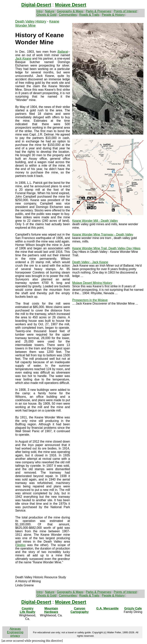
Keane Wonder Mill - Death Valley (95, 221)
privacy (15, 636)
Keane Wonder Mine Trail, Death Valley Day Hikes (106, 248)
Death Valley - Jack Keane (90, 262)
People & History (113, 15)
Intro (39, 11)
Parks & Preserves (98, 11)
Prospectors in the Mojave (90, 300)
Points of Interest (125, 11)
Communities (68, 15)
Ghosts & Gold (46, 15)
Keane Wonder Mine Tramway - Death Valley (103, 235)
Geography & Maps (70, 11)
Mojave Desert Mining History (92, 283)
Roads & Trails (89, 15)
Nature (50, 11)
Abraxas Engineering (15, 630)
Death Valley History (31, 21)
